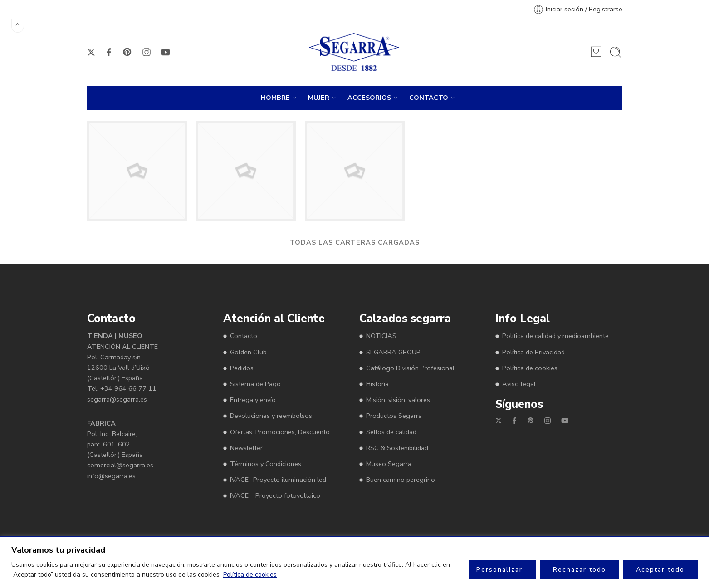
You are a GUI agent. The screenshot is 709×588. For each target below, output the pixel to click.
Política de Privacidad (533, 352)
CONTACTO (429, 98)
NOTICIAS (381, 336)
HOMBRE (275, 98)
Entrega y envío (253, 400)
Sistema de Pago (255, 384)
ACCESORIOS (369, 98)
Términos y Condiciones (266, 464)
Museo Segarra (389, 464)
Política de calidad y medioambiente (555, 336)
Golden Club (248, 352)
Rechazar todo (579, 570)
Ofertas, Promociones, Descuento (280, 432)
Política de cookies (250, 575)
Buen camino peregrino (401, 480)
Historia (377, 384)
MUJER (319, 98)
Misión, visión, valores (398, 400)
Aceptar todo (660, 570)
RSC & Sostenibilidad (397, 448)
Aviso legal (519, 384)
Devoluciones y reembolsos (271, 416)
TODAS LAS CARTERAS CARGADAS (355, 242)
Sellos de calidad (391, 432)
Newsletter (246, 448)
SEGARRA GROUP (393, 352)
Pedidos (242, 368)
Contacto (244, 336)
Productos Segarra (394, 416)
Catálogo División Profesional (410, 368)
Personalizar (499, 570)
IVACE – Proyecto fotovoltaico (275, 495)
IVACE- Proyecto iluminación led (278, 480)
